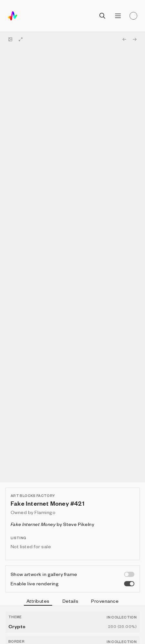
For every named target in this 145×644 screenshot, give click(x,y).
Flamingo (45, 512)
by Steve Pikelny (52, 524)
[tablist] (72, 602)
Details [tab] (70, 601)
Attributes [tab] (38, 602)
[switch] (129, 574)
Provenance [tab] (105, 601)
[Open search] (102, 16)
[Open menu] (118, 16)
